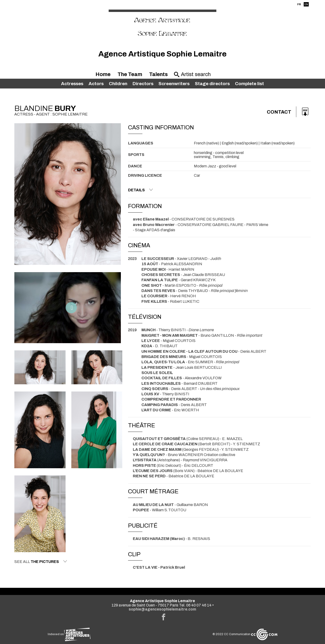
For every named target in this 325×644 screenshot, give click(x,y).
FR (299, 4)
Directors (143, 84)
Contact (279, 112)
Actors (96, 84)
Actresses (72, 84)
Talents (158, 74)
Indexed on (69, 634)
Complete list (249, 84)
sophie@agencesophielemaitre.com (162, 609)
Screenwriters (174, 84)
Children (118, 84)
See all (41, 561)
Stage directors (212, 84)
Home (103, 74)
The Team (130, 74)
